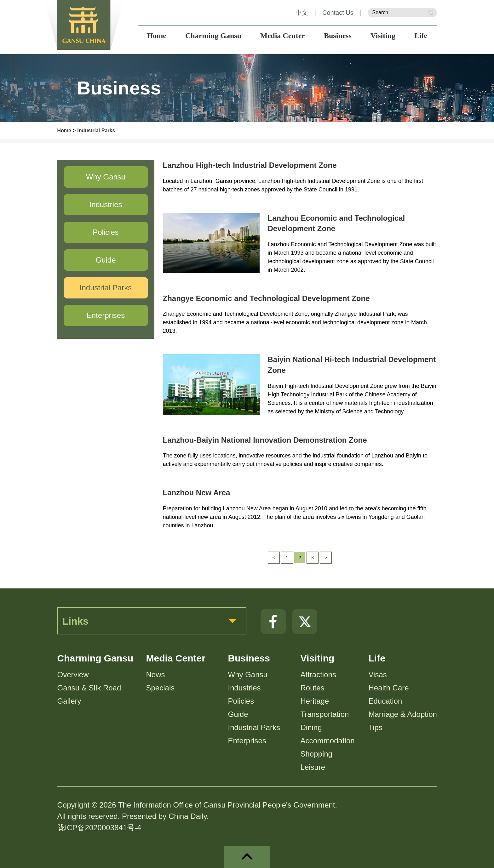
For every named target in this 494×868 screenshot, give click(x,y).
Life (377, 658)
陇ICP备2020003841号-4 (99, 828)
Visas (378, 675)
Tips (376, 727)
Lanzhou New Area (197, 493)
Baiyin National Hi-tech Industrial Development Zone (352, 365)
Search (431, 13)
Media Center (176, 658)
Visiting (318, 658)
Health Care (389, 688)
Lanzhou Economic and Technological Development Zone (336, 223)
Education (385, 701)
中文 (302, 13)
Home (64, 130)
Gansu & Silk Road (89, 688)
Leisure (313, 767)
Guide (238, 714)
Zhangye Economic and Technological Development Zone (266, 298)
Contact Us (338, 13)
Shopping (316, 754)
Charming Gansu (95, 658)
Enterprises (247, 741)
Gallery (69, 701)
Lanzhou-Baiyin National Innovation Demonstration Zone (265, 440)
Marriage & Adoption (403, 714)
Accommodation (328, 741)
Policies (241, 701)
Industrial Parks (96, 130)
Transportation (325, 714)
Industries (244, 688)
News (156, 675)
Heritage (315, 701)
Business (249, 658)
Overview (73, 675)
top (247, 857)
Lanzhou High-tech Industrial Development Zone (250, 165)
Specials (161, 688)
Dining (311, 727)
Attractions (318, 675)
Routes (313, 688)
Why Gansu (248, 675)
